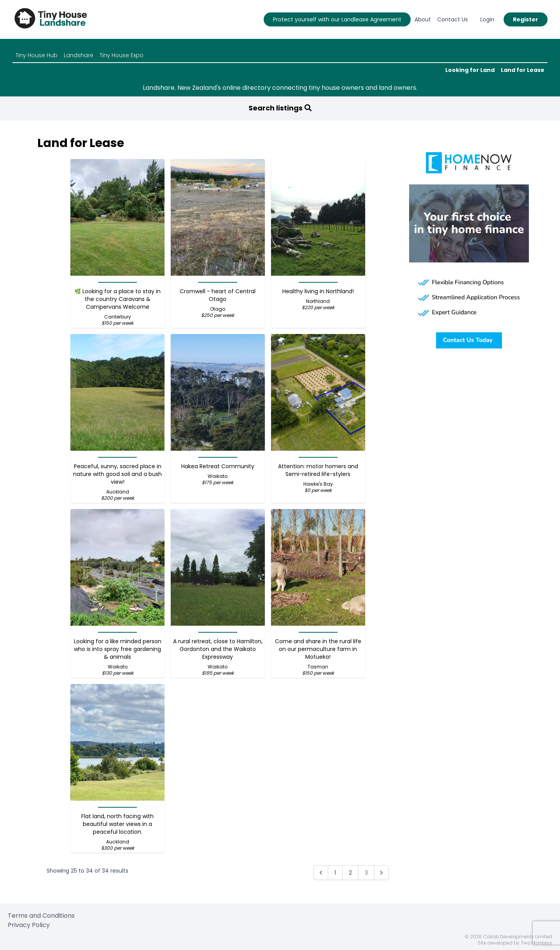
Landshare (79, 55)
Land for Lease (523, 70)
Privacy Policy (29, 925)
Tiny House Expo (122, 55)
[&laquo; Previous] (321, 873)
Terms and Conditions (41, 916)
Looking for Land (470, 70)
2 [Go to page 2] (350, 873)
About (423, 19)
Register (526, 19)
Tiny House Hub (37, 55)
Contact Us (452, 19)
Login (487, 19)
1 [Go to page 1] (335, 873)
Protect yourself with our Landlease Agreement (337, 19)
